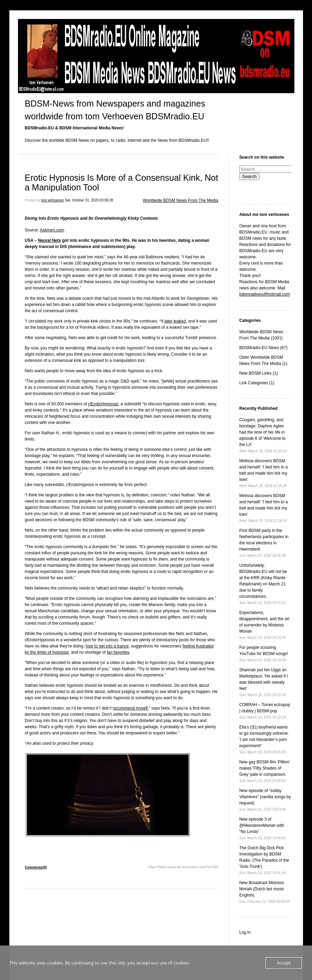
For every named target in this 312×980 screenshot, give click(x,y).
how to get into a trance (107, 646)
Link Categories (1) (257, 383)
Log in (245, 932)
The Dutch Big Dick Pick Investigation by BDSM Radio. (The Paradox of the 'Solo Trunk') (264, 860)
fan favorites (118, 652)
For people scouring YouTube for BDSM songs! (264, 654)
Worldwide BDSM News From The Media (180, 200)
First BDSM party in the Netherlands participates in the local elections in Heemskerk (264, 543)
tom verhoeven (53, 200)
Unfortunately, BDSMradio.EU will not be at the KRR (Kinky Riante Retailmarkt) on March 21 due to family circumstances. (263, 584)
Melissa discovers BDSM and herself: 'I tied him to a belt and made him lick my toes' (264, 473)
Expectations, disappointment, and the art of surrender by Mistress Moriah (264, 625)
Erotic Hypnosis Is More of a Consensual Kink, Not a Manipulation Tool (122, 182)
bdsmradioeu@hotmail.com (265, 294)
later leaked (175, 321)
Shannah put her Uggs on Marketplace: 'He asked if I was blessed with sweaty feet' (264, 682)
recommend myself (130, 708)
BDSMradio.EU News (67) (263, 348)
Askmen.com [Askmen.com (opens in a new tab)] (52, 230)
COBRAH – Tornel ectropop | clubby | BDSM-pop (265, 711)
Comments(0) (36, 867)
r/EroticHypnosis (103, 404)
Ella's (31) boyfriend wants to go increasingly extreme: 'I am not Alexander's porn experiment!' (264, 739)
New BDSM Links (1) (259, 373)
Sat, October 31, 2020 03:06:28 (89, 200)
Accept (284, 963)
